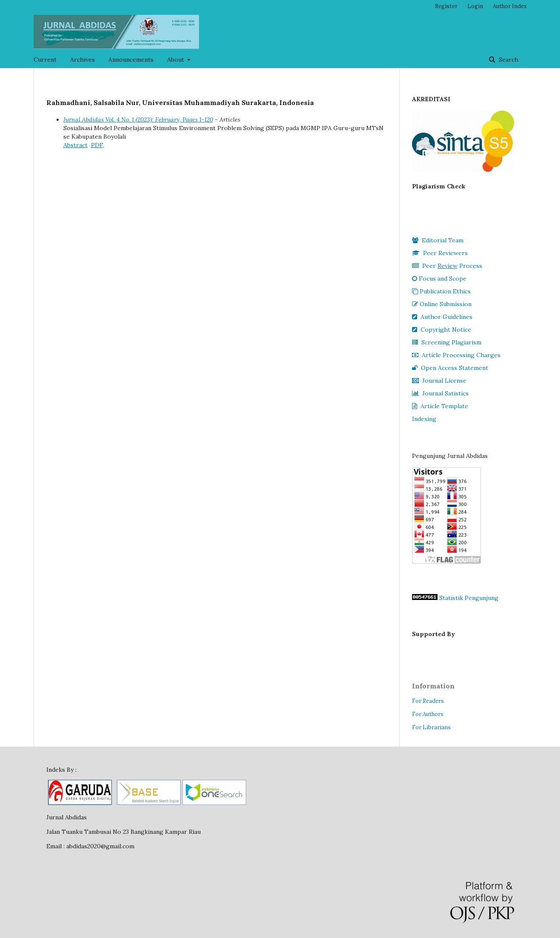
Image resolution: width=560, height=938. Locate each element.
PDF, (98, 145)
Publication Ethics (441, 291)
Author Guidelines (442, 317)
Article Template (440, 406)
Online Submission (442, 304)
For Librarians (431, 727)
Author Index (510, 6)
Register (446, 6)
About (176, 60)
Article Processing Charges (456, 355)
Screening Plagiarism (447, 342)
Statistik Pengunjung (469, 598)
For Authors (428, 714)
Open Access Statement (450, 368)
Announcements (131, 60)
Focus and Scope (439, 279)
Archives (82, 60)
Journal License (439, 381)
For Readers (428, 701)
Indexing (424, 419)
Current (45, 60)
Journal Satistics (440, 393)
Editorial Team (438, 240)
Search (508, 60)
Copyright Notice (442, 330)
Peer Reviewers (440, 253)
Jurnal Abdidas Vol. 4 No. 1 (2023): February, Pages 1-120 (138, 119)
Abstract (75, 145)
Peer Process (447, 266)
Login (475, 6)
